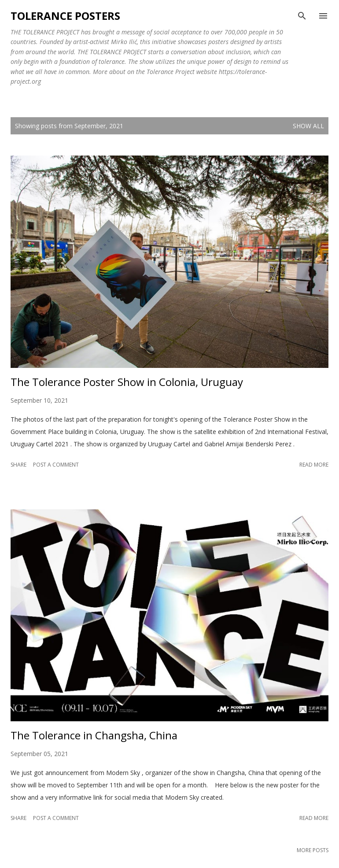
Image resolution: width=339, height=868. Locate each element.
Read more (314, 465)
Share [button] (18, 465)
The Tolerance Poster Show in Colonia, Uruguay (127, 382)
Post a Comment (56, 465)
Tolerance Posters (65, 16)
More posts (313, 850)
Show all (308, 126)
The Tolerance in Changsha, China (94, 735)
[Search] (302, 16)
